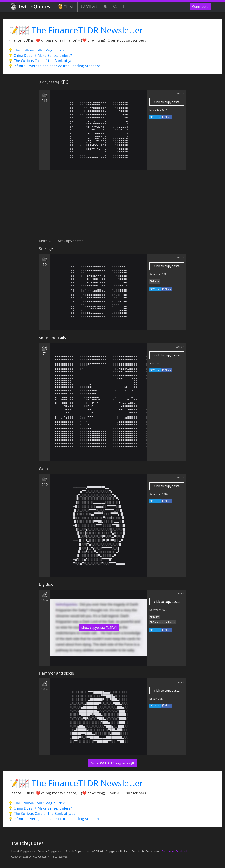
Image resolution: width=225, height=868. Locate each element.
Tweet (155, 117)
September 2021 (158, 274)
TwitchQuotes (31, 7)
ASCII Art (89, 7)
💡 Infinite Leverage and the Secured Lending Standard (54, 66)
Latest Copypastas (23, 851)
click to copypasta (167, 102)
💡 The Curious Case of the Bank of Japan (43, 61)
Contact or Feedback (175, 851)
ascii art (180, 93)
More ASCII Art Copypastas (112, 763)
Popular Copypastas (50, 851)
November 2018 (158, 110)
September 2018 (158, 494)
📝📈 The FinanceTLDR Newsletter (76, 30)
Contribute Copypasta (145, 851)
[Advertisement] (112, 206)
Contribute (200, 7)
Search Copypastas (77, 851)
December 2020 (158, 610)
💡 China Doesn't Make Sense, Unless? (40, 55)
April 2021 (155, 363)
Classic (66, 7)
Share (167, 117)
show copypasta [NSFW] (99, 628)
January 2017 (156, 699)
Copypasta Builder (117, 851)
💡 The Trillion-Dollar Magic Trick (36, 50)
